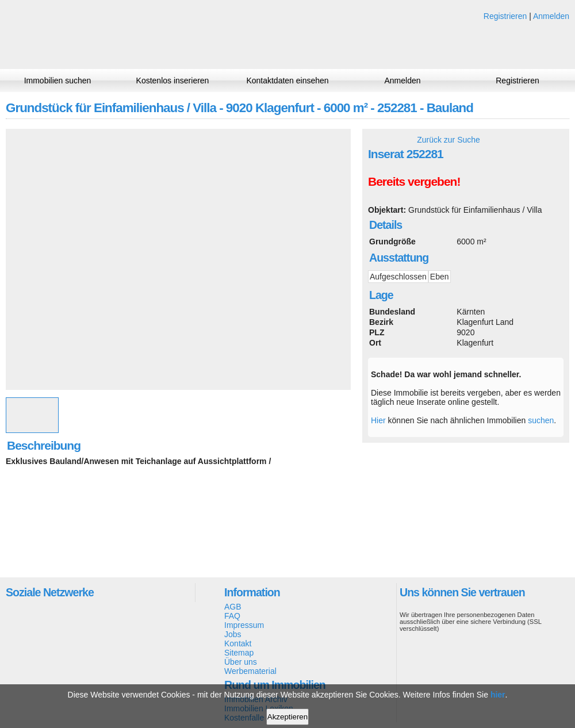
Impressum (244, 625)
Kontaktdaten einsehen (287, 81)
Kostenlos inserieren (173, 81)
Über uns (241, 662)
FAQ (232, 616)
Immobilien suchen (58, 81)
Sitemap (239, 653)
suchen (541, 420)
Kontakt (238, 643)
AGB (233, 607)
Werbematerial (250, 671)
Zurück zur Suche (448, 140)
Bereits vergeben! (414, 181)
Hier (378, 420)
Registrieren (505, 16)
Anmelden (551, 16)
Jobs (233, 634)
